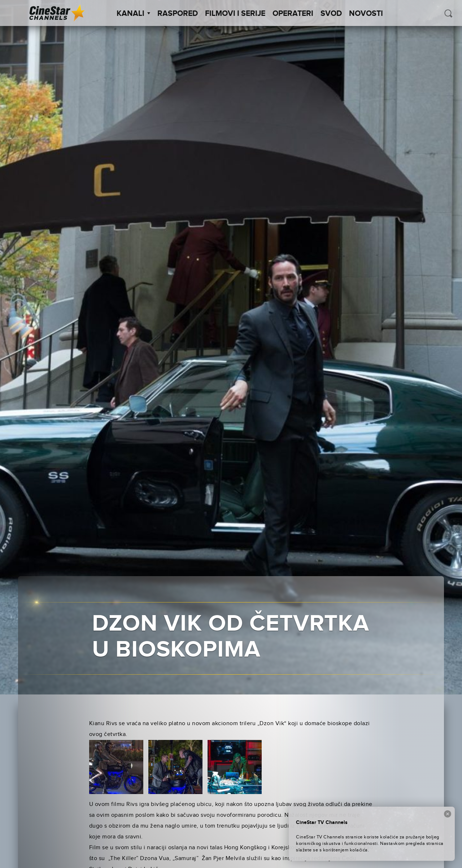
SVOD (331, 14)
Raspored (178, 14)
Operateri (293, 14)
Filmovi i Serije (235, 14)
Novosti (366, 14)
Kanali (133, 14)
